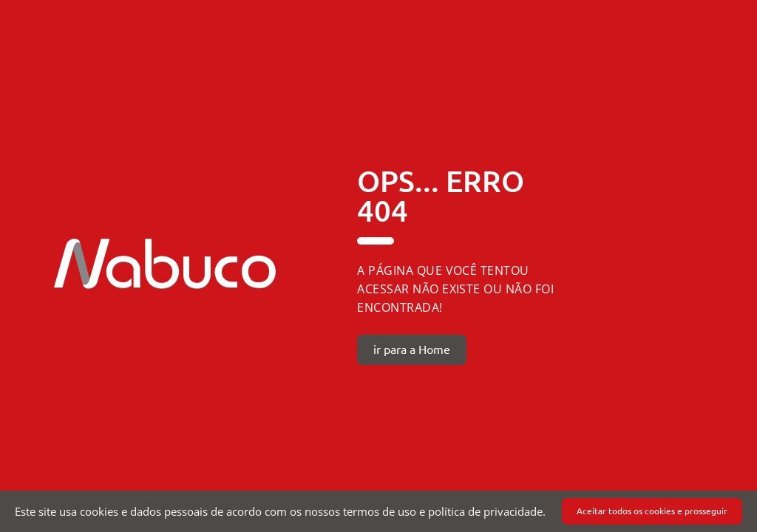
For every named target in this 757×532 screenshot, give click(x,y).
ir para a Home (412, 349)
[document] (378, 511)
